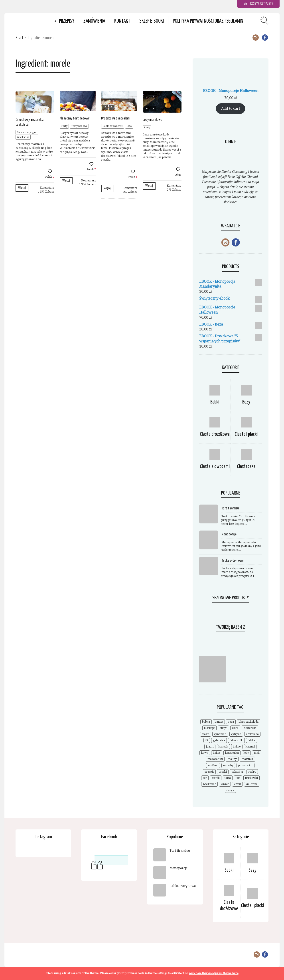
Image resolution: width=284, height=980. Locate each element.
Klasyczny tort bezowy (75, 118)
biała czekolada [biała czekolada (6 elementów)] (248, 722)
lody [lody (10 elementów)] (246, 753)
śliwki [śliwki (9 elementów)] (238, 784)
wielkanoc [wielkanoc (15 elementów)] (209, 784)
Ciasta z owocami (215, 466)
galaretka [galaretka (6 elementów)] (219, 740)
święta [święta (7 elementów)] (230, 790)
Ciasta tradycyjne (27, 132)
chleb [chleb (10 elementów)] (235, 728)
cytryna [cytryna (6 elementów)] (236, 734)
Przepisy (67, 21)
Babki (215, 402)
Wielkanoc (23, 137)
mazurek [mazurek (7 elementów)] (247, 759)
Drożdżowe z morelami (116, 118)
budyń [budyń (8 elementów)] (223, 728)
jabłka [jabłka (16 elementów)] (252, 740)
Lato (129, 126)
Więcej (22, 188)
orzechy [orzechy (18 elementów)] (228, 765)
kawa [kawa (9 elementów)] (205, 753)
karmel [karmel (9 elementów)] (250, 747)
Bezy (246, 402)
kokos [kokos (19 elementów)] (217, 753)
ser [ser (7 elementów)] (205, 778)
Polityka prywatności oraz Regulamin (208, 21)
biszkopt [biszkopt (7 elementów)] (209, 728)
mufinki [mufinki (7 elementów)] (213, 765)
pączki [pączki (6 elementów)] (223, 772)
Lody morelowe (152, 120)
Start (19, 38)
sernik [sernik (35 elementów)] (216, 778)
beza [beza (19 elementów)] (231, 722)
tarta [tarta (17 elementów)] (228, 778)
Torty (64, 126)
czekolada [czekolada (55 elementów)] (252, 734)
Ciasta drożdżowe (215, 434)
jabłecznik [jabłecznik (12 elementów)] (236, 740)
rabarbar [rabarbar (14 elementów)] (238, 772)
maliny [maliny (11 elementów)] (232, 759)
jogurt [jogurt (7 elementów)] (210, 747)
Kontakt (122, 21)
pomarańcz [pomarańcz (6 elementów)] (246, 765)
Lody (147, 128)
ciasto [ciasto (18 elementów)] (206, 734)
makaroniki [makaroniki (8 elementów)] (215, 759)
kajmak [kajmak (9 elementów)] (223, 747)
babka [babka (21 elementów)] (206, 722)
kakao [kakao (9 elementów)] (237, 747)
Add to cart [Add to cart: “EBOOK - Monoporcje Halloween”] (231, 108)
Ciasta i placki (246, 434)
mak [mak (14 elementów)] (257, 753)
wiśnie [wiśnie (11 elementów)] (225, 784)
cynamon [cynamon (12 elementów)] (220, 734)
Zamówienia (94, 21)
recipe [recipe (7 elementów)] (252, 772)
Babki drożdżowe (113, 126)
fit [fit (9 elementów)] (207, 740)
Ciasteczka (246, 466)
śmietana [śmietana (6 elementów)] (252, 784)
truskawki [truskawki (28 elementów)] (251, 778)
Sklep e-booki (152, 21)
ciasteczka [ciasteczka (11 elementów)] (250, 728)
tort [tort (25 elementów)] (238, 778)
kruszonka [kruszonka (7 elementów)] (232, 753)
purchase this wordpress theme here (214, 973)
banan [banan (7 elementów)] (219, 722)
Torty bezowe (79, 126)
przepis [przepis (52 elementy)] (209, 772)
